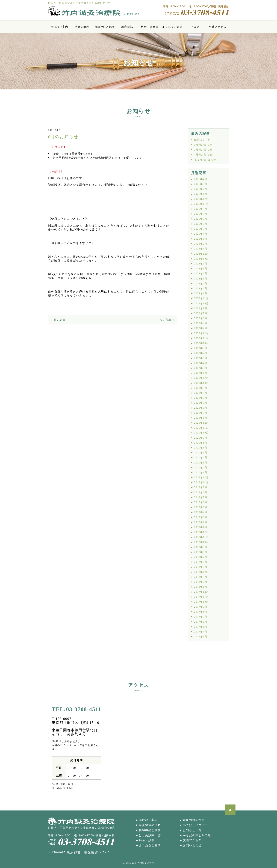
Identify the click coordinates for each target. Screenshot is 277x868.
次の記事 (166, 320)
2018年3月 (201, 577)
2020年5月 (201, 453)
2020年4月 (201, 458)
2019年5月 (201, 507)
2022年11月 (201, 338)
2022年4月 (201, 363)
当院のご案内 (59, 27)
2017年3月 (201, 637)
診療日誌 (127, 27)
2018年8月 (201, 552)
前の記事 (60, 320)
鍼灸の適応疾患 (194, 820)
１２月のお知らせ (205, 160)
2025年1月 (201, 249)
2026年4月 (201, 179)
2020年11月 (201, 428)
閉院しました (202, 140)
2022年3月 (201, 368)
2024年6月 (201, 274)
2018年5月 (201, 567)
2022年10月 (201, 343)
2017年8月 (201, 612)
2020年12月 (201, 423)
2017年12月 (201, 592)
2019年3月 (201, 517)
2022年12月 (201, 333)
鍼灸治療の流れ (150, 825)
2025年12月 (201, 199)
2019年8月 (201, 492)
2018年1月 (201, 587)
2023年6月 (201, 318)
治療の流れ (82, 27)
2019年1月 (201, 527)
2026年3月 (201, 184)
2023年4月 (201, 323)
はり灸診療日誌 (150, 835)
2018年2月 (201, 582)
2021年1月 (201, 418)
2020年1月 (201, 473)
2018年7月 (201, 557)
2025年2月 (201, 244)
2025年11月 (201, 204)
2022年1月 (201, 373)
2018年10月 (201, 542)
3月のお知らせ (203, 145)
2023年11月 (201, 298)
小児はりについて (195, 825)
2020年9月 (201, 438)
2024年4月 (201, 284)
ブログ (195, 27)
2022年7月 (201, 353)
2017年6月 (201, 622)
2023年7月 (201, 313)
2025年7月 (201, 219)
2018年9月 (201, 547)
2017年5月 (201, 627)
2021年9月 (201, 388)
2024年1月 (201, 293)
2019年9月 (201, 487)
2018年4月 (201, 572)
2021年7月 (201, 398)
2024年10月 (201, 259)
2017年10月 (201, 602)
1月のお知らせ (203, 155)
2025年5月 (201, 229)
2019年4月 (201, 512)
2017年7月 (201, 617)
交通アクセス (218, 27)
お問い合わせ (135, 14)
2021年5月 (201, 408)
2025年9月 (201, 209)
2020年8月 (201, 443)
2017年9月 (201, 607)
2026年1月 (201, 194)
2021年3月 (201, 413)
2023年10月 (201, 304)
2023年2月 (201, 328)
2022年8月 (201, 348)
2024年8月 (201, 269)
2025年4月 (201, 234)
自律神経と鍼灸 (105, 27)
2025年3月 (201, 239)
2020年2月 (201, 468)
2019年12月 (201, 477)
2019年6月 (201, 502)
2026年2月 (201, 189)
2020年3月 (201, 463)
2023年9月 (201, 308)
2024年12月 (201, 254)
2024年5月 (201, 279)
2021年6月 (201, 403)
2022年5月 (201, 358)
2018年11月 (201, 537)
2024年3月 (201, 289)
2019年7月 (201, 497)
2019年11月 (201, 482)
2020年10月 (201, 433)
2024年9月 (201, 264)
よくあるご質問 (172, 27)
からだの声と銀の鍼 (197, 835)
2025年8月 (201, 214)
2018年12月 (201, 532)
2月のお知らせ (203, 150)
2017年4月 (201, 632)
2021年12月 (201, 378)
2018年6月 (201, 562)
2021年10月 (201, 383)
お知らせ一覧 (192, 830)
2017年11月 (201, 597)
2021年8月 (201, 393)
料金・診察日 (150, 27)
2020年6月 (201, 448)
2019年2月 (201, 522)
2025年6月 (201, 224)
